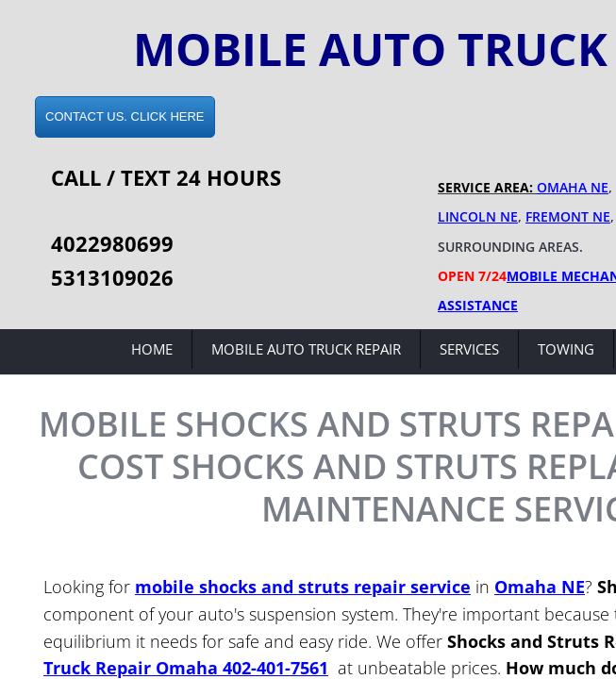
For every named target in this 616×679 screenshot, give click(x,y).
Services (469, 349)
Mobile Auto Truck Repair (306, 349)
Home (152, 349)
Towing (566, 349)
